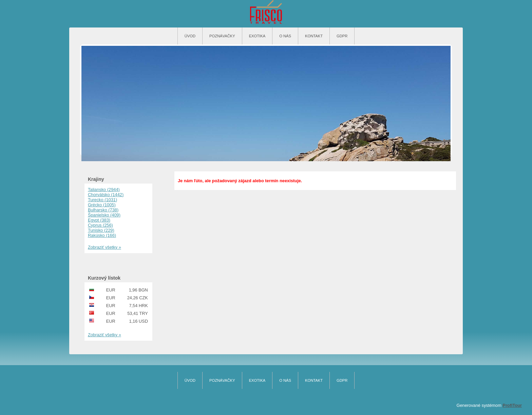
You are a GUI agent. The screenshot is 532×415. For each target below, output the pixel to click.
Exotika (257, 36)
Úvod (190, 36)
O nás (285, 36)
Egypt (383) (99, 220)
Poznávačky (222, 36)
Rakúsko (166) (102, 235)
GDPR (342, 36)
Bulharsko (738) (103, 210)
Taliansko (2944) (104, 190)
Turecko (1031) (102, 200)
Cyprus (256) (100, 225)
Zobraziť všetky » (104, 247)
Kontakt (314, 36)
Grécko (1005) (102, 205)
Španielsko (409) (104, 215)
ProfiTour (512, 405)
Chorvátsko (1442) (106, 195)
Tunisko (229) (101, 230)
